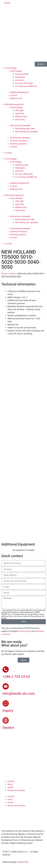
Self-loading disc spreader (27, 132)
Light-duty (19, 113)
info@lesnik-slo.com (19, 694)
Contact (11, 781)
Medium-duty (21, 116)
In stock (14, 95)
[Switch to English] (9, 10)
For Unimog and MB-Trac (26, 86)
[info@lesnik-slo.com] (6, 686)
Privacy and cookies (16, 790)
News (10, 784)
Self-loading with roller (25, 129)
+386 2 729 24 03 (16, 677)
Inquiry (8, 711)
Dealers (8, 728)
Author (11, 787)
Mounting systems (18, 144)
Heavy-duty (20, 120)
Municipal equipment (14, 104)
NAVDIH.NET (23, 862)
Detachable (20, 77)
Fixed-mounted (22, 74)
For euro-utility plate (24, 83)
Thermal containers (19, 141)
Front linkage (11, 68)
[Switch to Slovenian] (5, 10)
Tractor (13, 274)
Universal (19, 80)
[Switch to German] (14, 10)
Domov (4, 274)
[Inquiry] (6, 703)
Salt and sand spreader (20, 126)
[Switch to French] (19, 10)
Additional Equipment (20, 92)
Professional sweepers (20, 138)
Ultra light (19, 110)
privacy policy (25, 631)
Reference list (16, 98)
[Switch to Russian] (24, 10)
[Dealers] (6, 720)
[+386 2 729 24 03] (6, 669)
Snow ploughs (16, 107)
